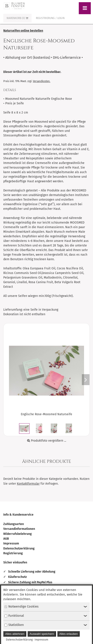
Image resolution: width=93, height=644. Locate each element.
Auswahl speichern (42, 634)
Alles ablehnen (15, 634)
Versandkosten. (42, 81)
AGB (6, 539)
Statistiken (14, 625)
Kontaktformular (28, 484)
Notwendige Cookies (21, 606)
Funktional (14, 616)
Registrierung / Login (50, 18)
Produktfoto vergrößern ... (47, 441)
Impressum (11, 543)
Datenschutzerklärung (19, 548)
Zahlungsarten (14, 524)
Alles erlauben (68, 634)
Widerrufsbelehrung (18, 534)
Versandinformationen (19, 529)
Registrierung (13, 553)
